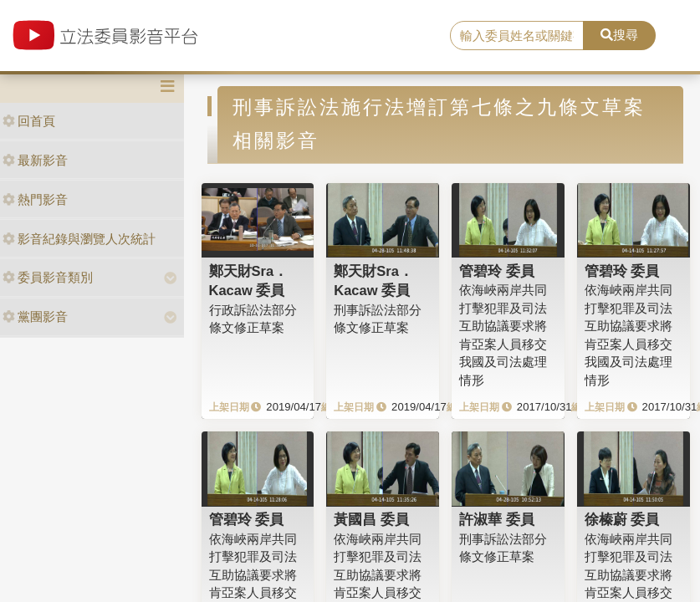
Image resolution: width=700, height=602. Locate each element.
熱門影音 (35, 199)
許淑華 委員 (497, 519)
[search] (517, 36)
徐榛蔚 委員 (622, 519)
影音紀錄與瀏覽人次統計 (79, 239)
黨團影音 (35, 316)
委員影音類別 (48, 277)
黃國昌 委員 (371, 519)
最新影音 (35, 160)
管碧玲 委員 (497, 271)
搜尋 (619, 35)
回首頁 (29, 121)
